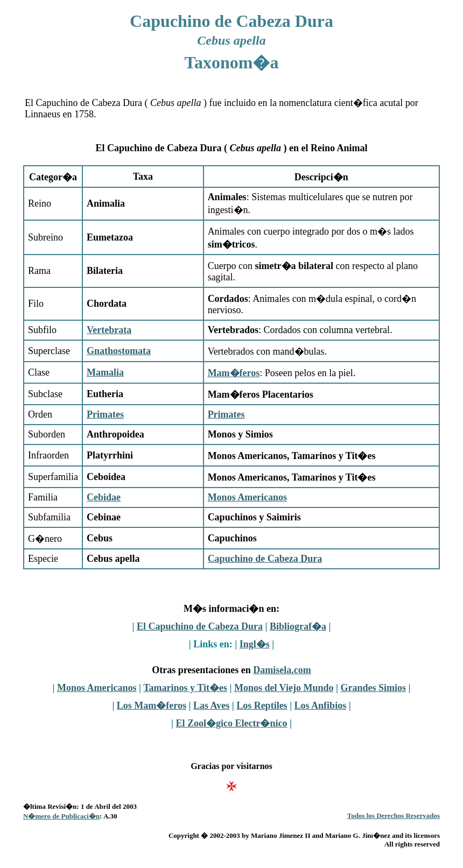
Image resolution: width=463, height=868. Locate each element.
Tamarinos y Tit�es (185, 688)
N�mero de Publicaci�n (61, 816)
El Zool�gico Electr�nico (232, 723)
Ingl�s (255, 644)
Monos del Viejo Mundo (284, 688)
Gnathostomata (119, 351)
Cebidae (104, 497)
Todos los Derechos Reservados (394, 816)
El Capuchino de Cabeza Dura (200, 626)
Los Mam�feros (152, 705)
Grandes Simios (373, 688)
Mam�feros (234, 373)
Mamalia (105, 372)
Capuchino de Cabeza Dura (265, 559)
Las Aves (211, 705)
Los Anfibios (321, 705)
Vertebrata (109, 330)
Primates (105, 414)
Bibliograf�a (298, 626)
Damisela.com (282, 670)
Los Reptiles (262, 705)
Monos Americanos (248, 497)
